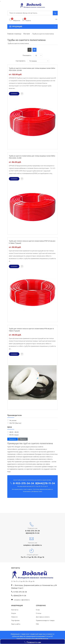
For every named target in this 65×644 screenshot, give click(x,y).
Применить (13, 439)
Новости (14, 617)
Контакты (15, 610)
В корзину (14, 94)
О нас (38, 610)
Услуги (14, 613)
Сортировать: (21, 61)
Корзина (26, 21)
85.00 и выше (14, 435)
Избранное (15, 21)
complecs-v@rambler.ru (33, 545)
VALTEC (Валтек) (15, 423)
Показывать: (27, 55)
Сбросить (23, 439)
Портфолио (15, 620)
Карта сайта (16, 624)
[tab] (30, 50)
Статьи (39, 613)
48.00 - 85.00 (14, 432)
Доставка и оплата (43, 617)
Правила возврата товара (45, 620)
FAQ (37, 624)
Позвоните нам (32, 642)
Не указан (13, 420)
